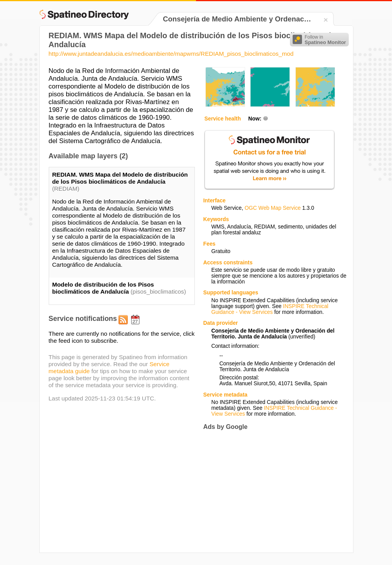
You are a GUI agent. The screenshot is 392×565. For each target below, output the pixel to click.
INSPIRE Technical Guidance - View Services (270, 309)
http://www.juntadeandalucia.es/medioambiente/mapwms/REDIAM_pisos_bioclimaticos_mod (171, 54)
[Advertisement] (269, 491)
